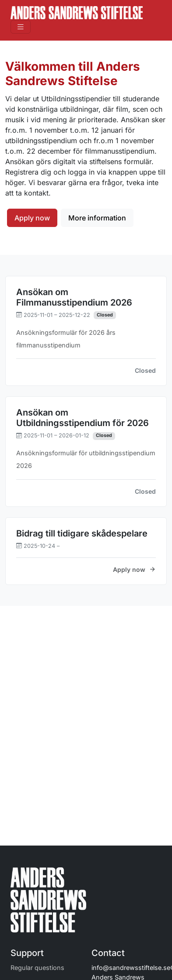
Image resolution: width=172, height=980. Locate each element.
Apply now (32, 218)
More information (97, 218)
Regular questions (37, 968)
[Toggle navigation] (21, 27)
